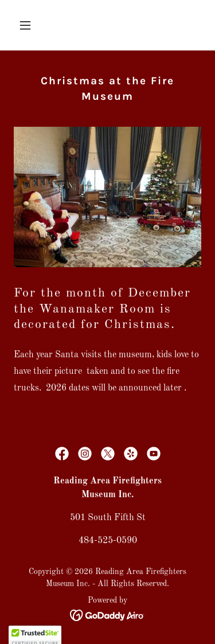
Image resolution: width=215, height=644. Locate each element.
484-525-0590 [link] (108, 541)
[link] (62, 454)
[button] (28, 25)
